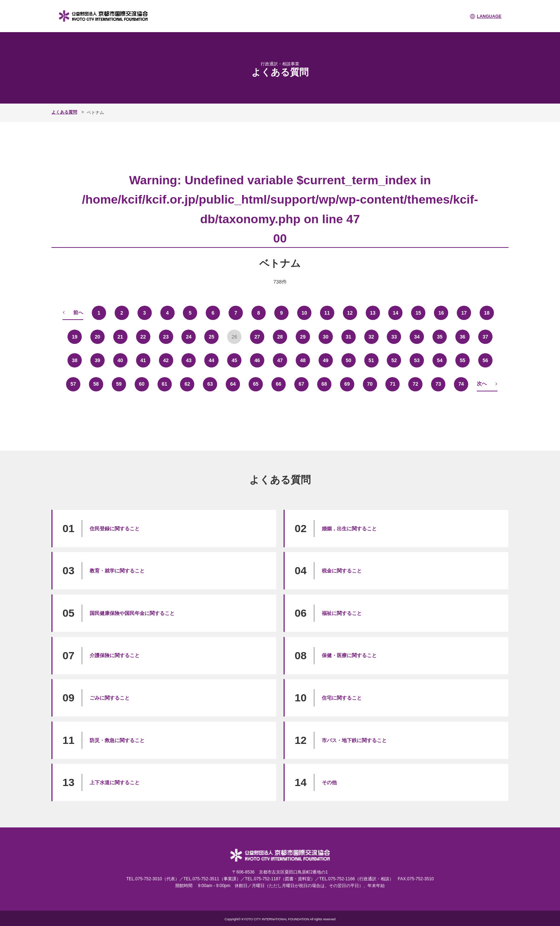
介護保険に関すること (115, 655)
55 (462, 360)
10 (304, 312)
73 (438, 384)
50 (349, 360)
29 (303, 336)
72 (416, 384)
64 (233, 384)
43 (189, 360)
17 (464, 312)
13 (373, 312)
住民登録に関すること (115, 528)
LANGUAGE (489, 16)
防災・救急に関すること (117, 740)
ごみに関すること (110, 697)
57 (73, 384)
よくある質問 (64, 112)
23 (166, 336)
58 (96, 384)
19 (75, 336)
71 (393, 384)
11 (327, 312)
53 (417, 360)
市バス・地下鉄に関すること (354, 740)
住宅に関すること (342, 697)
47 (280, 360)
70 (370, 384)
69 (347, 384)
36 (462, 336)
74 (461, 384)
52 (394, 360)
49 (326, 360)
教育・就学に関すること (117, 570)
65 (256, 384)
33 (394, 336)
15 (419, 312)
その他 (329, 782)
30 (326, 336)
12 (350, 312)
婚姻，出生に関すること (349, 528)
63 (210, 384)
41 (143, 360)
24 (189, 336)
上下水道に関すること (115, 782)
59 (119, 384)
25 (212, 336)
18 (487, 312)
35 (440, 336)
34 (417, 336)
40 (120, 360)
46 (257, 360)
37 (485, 336)
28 (280, 336)
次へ (482, 384)
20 (97, 336)
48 (303, 360)
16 (441, 312)
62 (187, 384)
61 (165, 384)
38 (75, 360)
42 (166, 360)
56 (485, 360)
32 (371, 336)
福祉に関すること (342, 613)
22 (143, 336)
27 (257, 336)
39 (97, 360)
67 (301, 384)
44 (212, 360)
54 (440, 360)
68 (324, 384)
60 (142, 384)
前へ (78, 312)
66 (279, 384)
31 (349, 336)
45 (234, 360)
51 (371, 360)
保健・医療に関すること (349, 655)
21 (120, 336)
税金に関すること (342, 570)
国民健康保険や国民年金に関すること (132, 613)
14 (396, 312)
